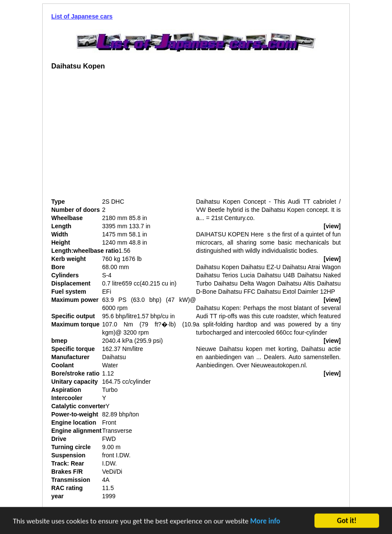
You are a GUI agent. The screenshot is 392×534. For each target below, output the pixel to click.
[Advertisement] (124, 137)
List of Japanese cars (82, 16)
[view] (332, 226)
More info (265, 521)
